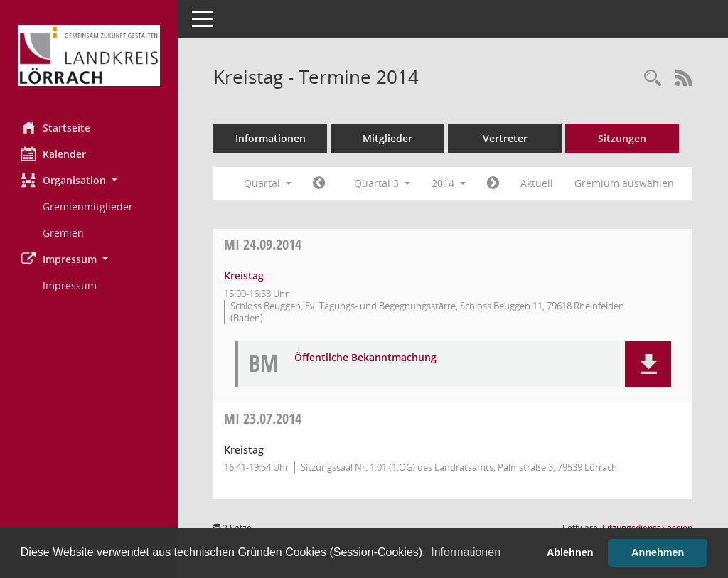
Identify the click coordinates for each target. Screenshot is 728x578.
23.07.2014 (263, 418)
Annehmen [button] (658, 552)
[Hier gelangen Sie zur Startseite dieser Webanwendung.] (89, 55)
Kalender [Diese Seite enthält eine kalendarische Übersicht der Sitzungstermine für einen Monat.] (54, 154)
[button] (89, 180)
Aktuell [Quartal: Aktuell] (537, 183)
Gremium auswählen (624, 183)
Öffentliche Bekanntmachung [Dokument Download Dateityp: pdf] (365, 358)
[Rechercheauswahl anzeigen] (653, 79)
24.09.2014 (263, 244)
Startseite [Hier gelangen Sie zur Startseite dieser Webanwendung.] (56, 127)
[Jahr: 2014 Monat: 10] (493, 183)
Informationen (271, 138)
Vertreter (505, 138)
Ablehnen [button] (570, 552)
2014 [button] (449, 183)
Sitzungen (622, 138)
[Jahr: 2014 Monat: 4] (319, 183)
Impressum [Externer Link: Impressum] (70, 285)
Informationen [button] (466, 552)
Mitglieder (387, 138)
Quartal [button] (268, 183)
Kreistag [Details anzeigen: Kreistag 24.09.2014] (244, 275)
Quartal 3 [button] (382, 183)
